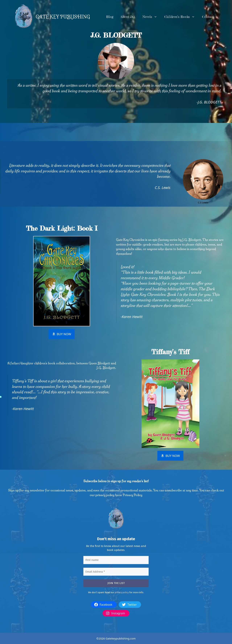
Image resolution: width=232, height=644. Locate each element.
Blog (110, 17)
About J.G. (128, 17)
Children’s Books (181, 17)
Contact (208, 17)
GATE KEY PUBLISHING (63, 17)
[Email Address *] (116, 572)
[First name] (116, 560)
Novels (152, 17)
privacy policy (122, 592)
